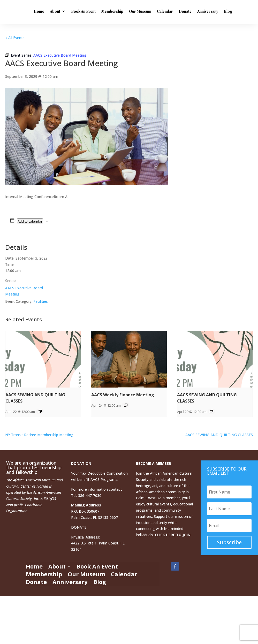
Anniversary (79, 34)
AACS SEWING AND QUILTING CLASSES (219, 435)
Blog (100, 34)
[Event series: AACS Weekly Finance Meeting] (126, 405)
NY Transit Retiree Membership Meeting (39, 435)
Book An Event (119, 11)
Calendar (200, 11)
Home (74, 11)
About (90, 11)
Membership (148, 11)
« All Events (15, 38)
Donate (221, 11)
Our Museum (176, 11)
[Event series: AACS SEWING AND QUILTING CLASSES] (40, 411)
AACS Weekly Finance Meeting (123, 395)
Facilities (41, 301)
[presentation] (43, 359)
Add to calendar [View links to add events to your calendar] (30, 221)
